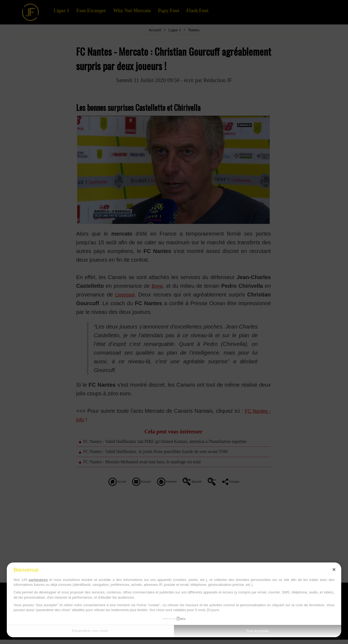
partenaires (38, 580)
